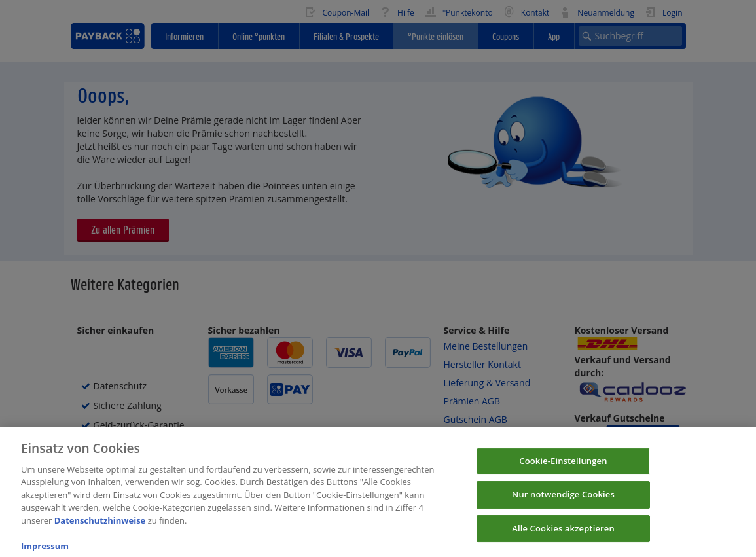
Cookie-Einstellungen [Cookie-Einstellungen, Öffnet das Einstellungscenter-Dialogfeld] (563, 467)
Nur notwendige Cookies (563, 501)
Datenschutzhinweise (100, 528)
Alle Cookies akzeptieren (563, 535)
